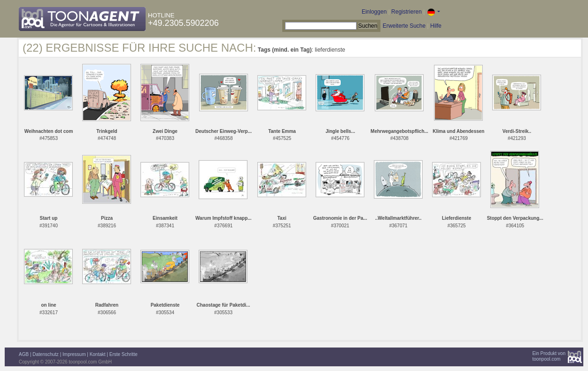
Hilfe (436, 26)
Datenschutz (46, 354)
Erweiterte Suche (404, 26)
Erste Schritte (124, 354)
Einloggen (374, 12)
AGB (24, 354)
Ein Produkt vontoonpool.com (549, 356)
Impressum (74, 354)
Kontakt (98, 354)
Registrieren (406, 12)
